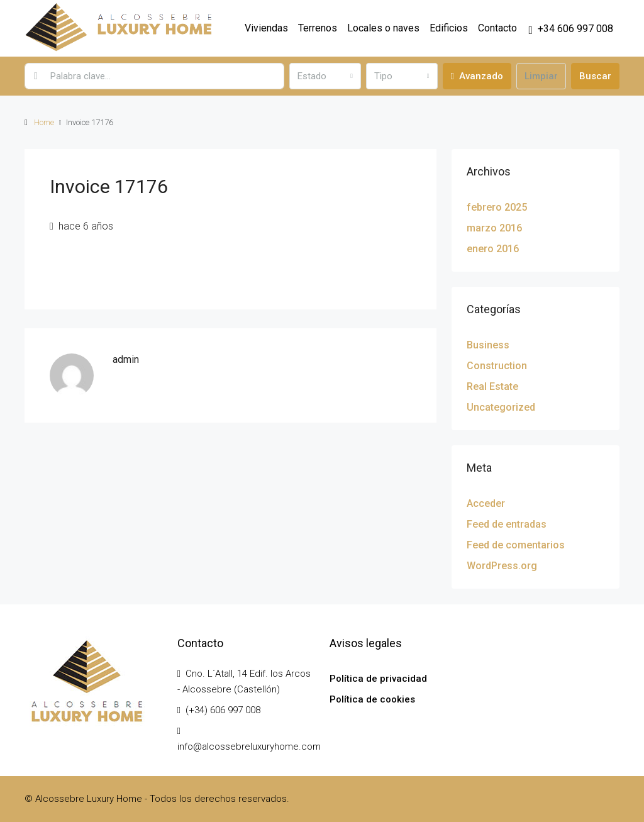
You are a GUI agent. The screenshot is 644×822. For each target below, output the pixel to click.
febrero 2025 (497, 207)
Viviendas (266, 28)
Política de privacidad (378, 679)
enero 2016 (493, 249)
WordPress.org (502, 566)
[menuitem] (571, 29)
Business (488, 345)
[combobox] (325, 76)
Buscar (595, 76)
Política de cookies (372, 699)
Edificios (449, 28)
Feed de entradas (507, 524)
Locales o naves (383, 28)
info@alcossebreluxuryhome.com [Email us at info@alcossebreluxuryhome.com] (249, 747)
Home (44, 122)
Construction (497, 366)
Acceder (486, 503)
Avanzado (477, 76)
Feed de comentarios (516, 545)
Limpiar (541, 76)
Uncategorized (501, 407)
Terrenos (318, 28)
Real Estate (492, 386)
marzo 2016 (494, 228)
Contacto (497, 28)
